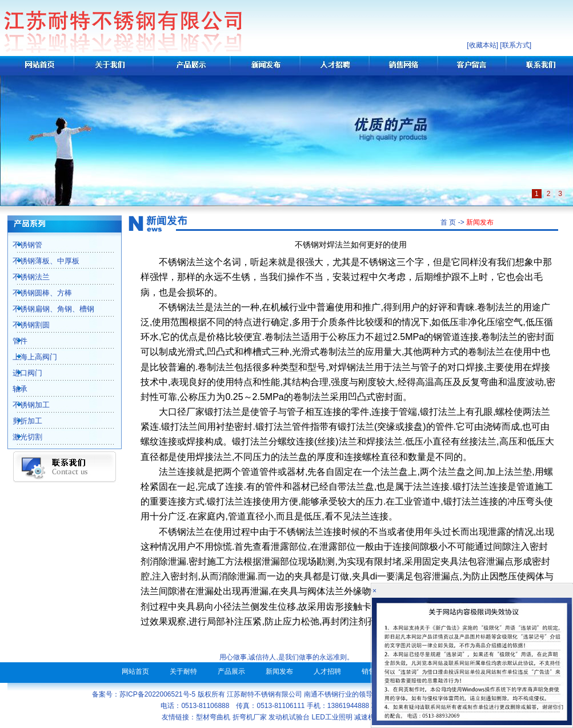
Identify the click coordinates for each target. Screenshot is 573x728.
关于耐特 (183, 671)
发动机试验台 (289, 717)
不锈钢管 (21, 245)
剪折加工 (21, 421)
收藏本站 (483, 45)
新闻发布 (279, 671)
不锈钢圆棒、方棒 (36, 293)
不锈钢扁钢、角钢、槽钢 (47, 309)
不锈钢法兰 (25, 277)
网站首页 (135, 671)
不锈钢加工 (25, 405)
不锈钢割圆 (25, 325)
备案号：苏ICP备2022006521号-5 (144, 694)
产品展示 (231, 671)
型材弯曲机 (213, 717)
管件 (14, 341)
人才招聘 (327, 671)
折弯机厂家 (250, 717)
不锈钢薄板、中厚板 (40, 261)
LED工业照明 (332, 717)
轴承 (14, 389)
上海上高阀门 (29, 357)
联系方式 (516, 45)
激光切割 (21, 437)
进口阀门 (21, 373)
